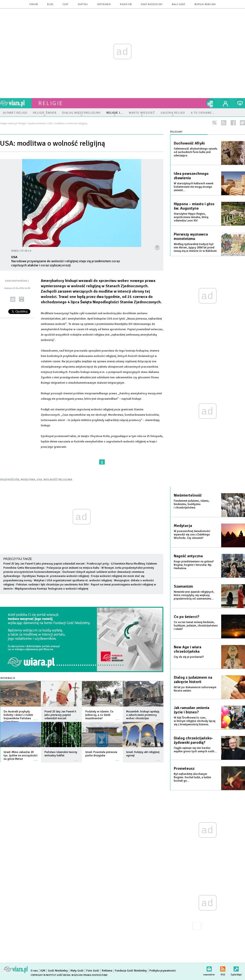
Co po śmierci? (187, 617)
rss (224, 123)
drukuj (22, 299)
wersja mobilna (205, 4)
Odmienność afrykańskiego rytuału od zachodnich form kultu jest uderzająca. (196, 152)
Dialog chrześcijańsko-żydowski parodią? (193, 740)
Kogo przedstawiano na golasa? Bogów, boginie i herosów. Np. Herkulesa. (194, 565)
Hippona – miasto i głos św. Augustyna (194, 206)
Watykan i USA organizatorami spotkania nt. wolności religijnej (73, 580)
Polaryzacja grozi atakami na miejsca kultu (73, 568)
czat (66, 4)
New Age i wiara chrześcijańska (188, 649)
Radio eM (126, 4)
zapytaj (83, 4)
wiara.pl (16, 103)
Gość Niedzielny (152, 4)
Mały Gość (179, 4)
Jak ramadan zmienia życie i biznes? (192, 710)
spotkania (104, 4)
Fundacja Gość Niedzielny (131, 971)
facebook (233, 123)
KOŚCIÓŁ (13, 480)
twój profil (226, 103)
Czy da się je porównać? (189, 657)
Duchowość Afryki (189, 143)
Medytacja (183, 526)
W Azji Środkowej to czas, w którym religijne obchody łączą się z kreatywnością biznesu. (195, 721)
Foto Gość (93, 971)
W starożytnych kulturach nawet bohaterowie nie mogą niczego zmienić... (194, 187)
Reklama (107, 971)
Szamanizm (183, 586)
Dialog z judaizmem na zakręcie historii (193, 680)
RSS (223, 968)
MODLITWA (28, 480)
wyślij (13, 299)
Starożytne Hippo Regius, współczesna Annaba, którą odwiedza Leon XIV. (191, 217)
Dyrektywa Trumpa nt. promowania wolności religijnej (56, 576)
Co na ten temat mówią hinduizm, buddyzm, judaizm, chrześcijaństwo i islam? (196, 626)
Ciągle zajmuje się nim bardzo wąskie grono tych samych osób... (195, 750)
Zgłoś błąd (236, 968)
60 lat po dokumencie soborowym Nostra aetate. (195, 689)
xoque (15, 251)
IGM (43, 971)
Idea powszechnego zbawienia (191, 176)
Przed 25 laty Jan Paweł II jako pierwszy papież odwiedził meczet (44, 564)
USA (39, 480)
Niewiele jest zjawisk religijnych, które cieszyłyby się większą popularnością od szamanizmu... (194, 595)
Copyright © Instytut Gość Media (50, 975)
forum (34, 4)
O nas (34, 971)
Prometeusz (184, 769)
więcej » (36, 717)
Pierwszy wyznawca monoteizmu (191, 237)
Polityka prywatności (163, 971)
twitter (242, 123)
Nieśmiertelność (188, 495)
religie (51, 103)
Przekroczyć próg (98, 564)
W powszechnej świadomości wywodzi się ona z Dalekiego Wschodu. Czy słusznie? (192, 535)
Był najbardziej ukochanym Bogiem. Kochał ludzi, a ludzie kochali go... (192, 777)
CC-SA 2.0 (26, 251)
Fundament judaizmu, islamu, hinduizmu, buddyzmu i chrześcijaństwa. (192, 504)
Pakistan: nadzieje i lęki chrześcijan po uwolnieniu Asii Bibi (52, 585)
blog (50, 4)
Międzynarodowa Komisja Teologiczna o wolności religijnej (52, 589)
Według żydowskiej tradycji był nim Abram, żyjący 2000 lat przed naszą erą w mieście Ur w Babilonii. (196, 248)
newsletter (209, 968)
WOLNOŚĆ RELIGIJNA (58, 480)
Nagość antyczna (188, 556)
